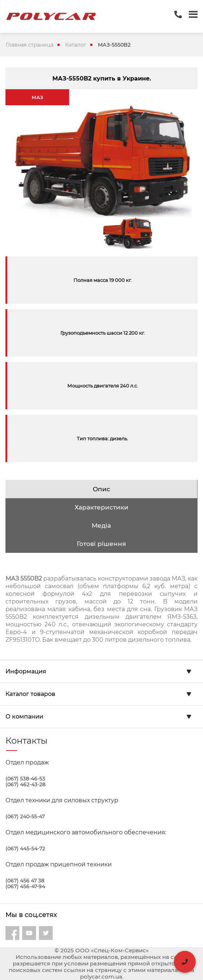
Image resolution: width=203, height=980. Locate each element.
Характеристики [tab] (101, 507)
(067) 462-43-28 (25, 784)
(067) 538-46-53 (25, 779)
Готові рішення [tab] (101, 544)
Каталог (76, 45)
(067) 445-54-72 (25, 849)
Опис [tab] (101, 489)
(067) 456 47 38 (25, 881)
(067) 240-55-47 (25, 816)
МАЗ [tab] (37, 97)
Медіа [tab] (101, 526)
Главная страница (30, 45)
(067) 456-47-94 (25, 886)
